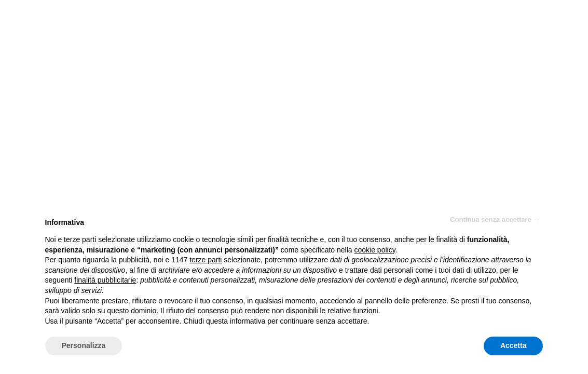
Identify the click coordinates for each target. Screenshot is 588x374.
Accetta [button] (514, 345)
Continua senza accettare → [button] (495, 219)
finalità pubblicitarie (105, 280)
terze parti (206, 260)
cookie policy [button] (374, 250)
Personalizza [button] (84, 345)
